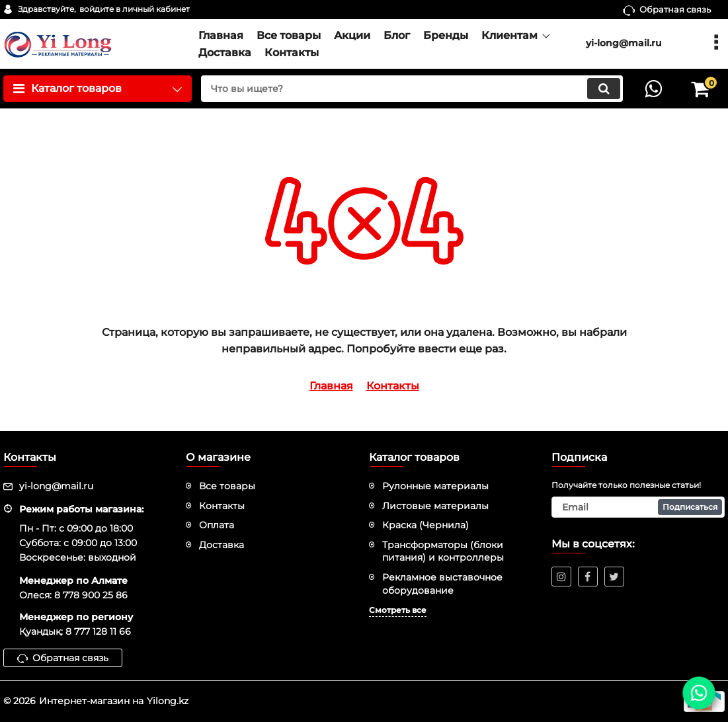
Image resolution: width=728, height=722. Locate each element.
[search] (412, 89)
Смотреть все (398, 610)
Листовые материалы (435, 506)
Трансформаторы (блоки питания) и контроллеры (443, 551)
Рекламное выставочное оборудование (442, 584)
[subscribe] (638, 507)
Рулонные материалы (435, 486)
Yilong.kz (168, 701)
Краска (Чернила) (425, 525)
